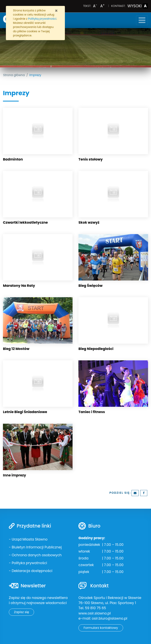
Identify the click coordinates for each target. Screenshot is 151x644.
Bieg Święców (90, 286)
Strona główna (14, 75)
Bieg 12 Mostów (16, 349)
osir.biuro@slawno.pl (110, 618)
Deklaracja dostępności (32, 571)
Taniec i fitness (92, 412)
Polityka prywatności (29, 563)
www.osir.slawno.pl (95, 613)
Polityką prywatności (42, 19)
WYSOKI (138, 6)
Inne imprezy (14, 475)
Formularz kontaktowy (101, 628)
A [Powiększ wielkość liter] (103, 6)
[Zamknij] (56, 11)
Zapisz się (21, 612)
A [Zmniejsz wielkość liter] (95, 6)
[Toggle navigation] (142, 20)
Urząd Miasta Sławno (29, 539)
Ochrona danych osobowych (37, 555)
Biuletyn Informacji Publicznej (37, 547)
